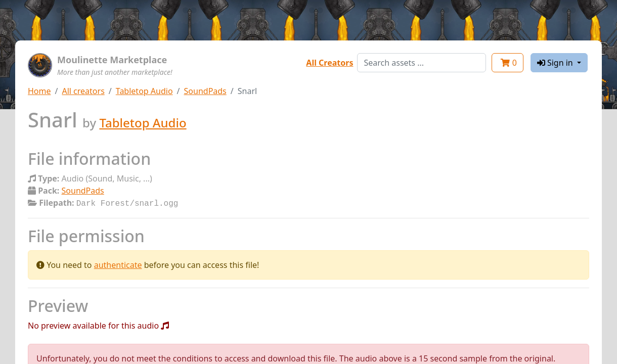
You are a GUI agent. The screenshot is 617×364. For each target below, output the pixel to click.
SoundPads (205, 91)
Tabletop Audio (144, 91)
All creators (83, 91)
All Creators (329, 63)
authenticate (118, 264)
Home (39, 91)
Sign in (556, 63)
